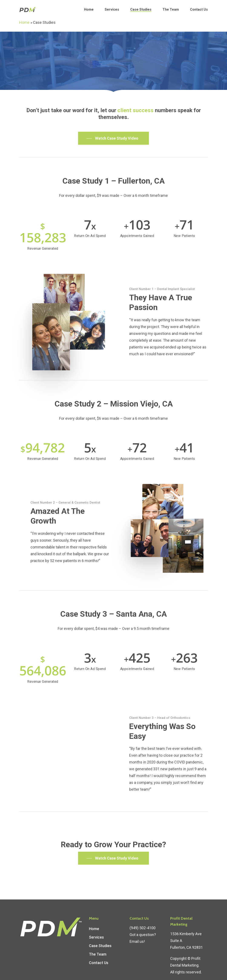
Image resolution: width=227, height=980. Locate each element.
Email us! (137, 930)
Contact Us (199, 10)
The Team (171, 10)
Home (89, 10)
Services (112, 10)
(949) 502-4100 (143, 916)
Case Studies (141, 10)
